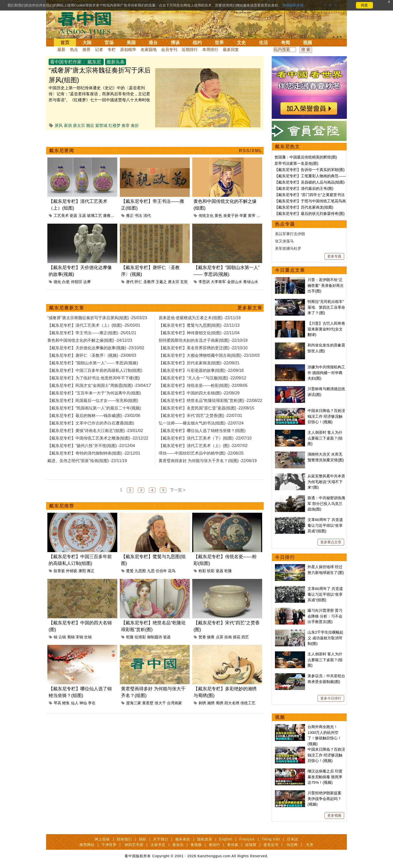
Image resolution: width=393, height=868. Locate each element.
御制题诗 (155, 705)
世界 (219, 43)
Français (247, 839)
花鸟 (172, 638)
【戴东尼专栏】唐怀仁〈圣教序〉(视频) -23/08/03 (92, 401)
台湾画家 (174, 771)
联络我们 (124, 839)
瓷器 (73, 238)
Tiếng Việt (271, 839)
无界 (310, 845)
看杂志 (178, 845)
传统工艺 (248, 771)
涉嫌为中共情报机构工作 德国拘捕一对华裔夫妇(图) (326, 373)
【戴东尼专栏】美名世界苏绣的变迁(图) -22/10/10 (203, 393)
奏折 (135, 125)
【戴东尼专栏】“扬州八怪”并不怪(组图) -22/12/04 (91, 491)
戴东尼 (94, 62)
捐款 (143, 839)
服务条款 (183, 839)
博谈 (175, 43)
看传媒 (233, 845)
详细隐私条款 (293, 5)
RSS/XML (251, 173)
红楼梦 (115, 125)
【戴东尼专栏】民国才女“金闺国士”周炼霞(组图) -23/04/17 (99, 431)
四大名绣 (232, 771)
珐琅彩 (140, 705)
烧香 (211, 705)
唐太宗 (79, 125)
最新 (61, 50)
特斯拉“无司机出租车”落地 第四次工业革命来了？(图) (326, 307)
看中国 (87, 23)
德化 (57, 304)
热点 (74, 50)
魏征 (90, 125)
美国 (131, 43)
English (226, 839)
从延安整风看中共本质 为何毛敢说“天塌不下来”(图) (326, 482)
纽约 (197, 43)
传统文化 (206, 238)
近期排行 (190, 50)
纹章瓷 (59, 638)
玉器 (82, 238)
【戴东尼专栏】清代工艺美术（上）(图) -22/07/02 (203, 491)
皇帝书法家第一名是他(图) (296, 163)
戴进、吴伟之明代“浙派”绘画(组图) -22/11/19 (87, 506)
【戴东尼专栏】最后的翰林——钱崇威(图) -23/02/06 (94, 461)
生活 (263, 43)
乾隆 (228, 638)
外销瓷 (72, 638)
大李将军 (218, 304)
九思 (151, 638)
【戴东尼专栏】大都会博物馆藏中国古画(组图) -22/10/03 (209, 401)
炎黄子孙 (231, 238)
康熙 (82, 638)
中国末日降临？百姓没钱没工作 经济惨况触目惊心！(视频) (326, 416)
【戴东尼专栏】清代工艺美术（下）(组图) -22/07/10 (205, 483)
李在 (92, 771)
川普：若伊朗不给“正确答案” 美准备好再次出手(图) (326, 285)
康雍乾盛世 (112, 238)
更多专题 (334, 256)
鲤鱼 (66, 771)
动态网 (292, 845)
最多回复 (231, 50)
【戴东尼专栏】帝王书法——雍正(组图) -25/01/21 (92, 378)
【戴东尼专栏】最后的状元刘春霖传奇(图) (310, 213)
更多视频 (334, 815)
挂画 (228, 705)
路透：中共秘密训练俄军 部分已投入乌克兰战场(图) (326, 503)
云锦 (62, 705)
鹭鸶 (130, 638)
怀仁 (138, 304)
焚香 (202, 705)
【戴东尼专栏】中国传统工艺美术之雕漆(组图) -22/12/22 (98, 483)
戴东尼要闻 (62, 173)
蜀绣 (220, 771)
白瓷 (66, 304)
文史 (241, 43)
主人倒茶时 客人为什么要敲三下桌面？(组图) (325, 438)
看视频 (196, 845)
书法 (138, 238)
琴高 (57, 771)
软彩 (211, 638)
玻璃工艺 (94, 238)
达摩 (87, 304)
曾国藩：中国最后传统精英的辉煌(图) (306, 157)
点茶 (220, 705)
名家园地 (149, 50)
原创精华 (128, 50)
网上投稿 (102, 839)
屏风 (59, 125)
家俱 (68, 125)
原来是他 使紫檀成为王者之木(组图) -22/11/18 (200, 363)
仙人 (75, 771)
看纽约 (214, 845)
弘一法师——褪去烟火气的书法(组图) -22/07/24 (201, 468)
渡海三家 (134, 771)
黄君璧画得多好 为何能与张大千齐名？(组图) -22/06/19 (208, 506)
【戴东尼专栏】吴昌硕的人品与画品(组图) (310, 182)
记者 (99, 50)
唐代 (130, 304)
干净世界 (109, 845)
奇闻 (285, 43)
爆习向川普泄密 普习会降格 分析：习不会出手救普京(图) (325, 616)
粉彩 (202, 638)
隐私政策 (205, 839)
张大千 (160, 771)
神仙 (83, 771)
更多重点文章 (331, 542)
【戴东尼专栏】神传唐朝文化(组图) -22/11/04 (199, 378)
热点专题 (285, 224)
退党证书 (271, 845)
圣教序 (149, 304)
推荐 (86, 50)
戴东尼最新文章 (67, 353)
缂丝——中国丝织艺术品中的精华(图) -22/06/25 (201, 498)
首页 (65, 43)
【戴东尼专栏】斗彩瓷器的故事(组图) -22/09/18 (201, 416)
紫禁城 (101, 125)
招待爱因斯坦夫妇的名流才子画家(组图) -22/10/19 (203, 385)
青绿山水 (251, 304)
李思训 (204, 304)
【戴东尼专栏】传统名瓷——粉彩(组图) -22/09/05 (203, 431)
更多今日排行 (331, 698)
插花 (237, 705)
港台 (153, 43)
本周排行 (210, 50)
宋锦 (79, 705)
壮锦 (88, 705)
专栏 (112, 50)
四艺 (245, 705)
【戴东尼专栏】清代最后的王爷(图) (304, 188)
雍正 (130, 238)
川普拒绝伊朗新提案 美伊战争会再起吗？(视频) (324, 799)
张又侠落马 (284, 241)
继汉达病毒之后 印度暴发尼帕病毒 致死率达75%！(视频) (325, 777)
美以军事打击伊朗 (290, 234)
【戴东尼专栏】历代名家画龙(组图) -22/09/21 (199, 408)
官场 (109, 43)
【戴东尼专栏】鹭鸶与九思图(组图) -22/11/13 (199, 370)
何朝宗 (77, 304)
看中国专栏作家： (68, 62)
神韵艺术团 (134, 845)
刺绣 (202, 771)
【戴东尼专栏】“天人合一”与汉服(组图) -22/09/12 (202, 423)
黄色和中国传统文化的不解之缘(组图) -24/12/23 (90, 385)
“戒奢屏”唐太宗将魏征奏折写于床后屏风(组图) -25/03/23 (97, 363)
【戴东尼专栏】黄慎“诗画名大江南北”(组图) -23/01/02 (95, 476)
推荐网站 (87, 845)
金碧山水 (235, 304)
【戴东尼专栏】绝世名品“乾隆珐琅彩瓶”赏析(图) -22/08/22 (210, 446)
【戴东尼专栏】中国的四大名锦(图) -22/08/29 (199, 438)
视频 (308, 43)
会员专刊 (169, 50)
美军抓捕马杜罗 (288, 248)
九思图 (140, 638)
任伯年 (161, 638)
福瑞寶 (251, 845)
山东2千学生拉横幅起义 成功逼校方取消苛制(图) (325, 638)
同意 (364, 5)
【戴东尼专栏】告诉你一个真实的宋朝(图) (310, 170)
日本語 (293, 839)
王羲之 (161, 304)
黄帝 (252, 238)
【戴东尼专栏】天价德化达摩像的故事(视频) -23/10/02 (96, 393)
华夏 (243, 238)
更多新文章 (250, 353)
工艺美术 (61, 238)
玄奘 (184, 304)
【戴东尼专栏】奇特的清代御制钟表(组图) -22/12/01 (94, 498)
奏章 (126, 125)
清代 (147, 238)
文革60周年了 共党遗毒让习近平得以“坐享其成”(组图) (325, 525)
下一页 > (178, 558)
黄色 (218, 238)
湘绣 (211, 771)
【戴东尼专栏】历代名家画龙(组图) (304, 207)
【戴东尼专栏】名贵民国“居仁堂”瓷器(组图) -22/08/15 (206, 453)
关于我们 (161, 839)
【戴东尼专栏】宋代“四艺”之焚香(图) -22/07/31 (200, 461)
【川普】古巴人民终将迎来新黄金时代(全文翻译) (326, 329)
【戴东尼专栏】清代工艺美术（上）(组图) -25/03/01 (94, 370)
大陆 (87, 43)
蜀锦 (71, 705)
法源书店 (158, 845)
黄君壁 (148, 771)
